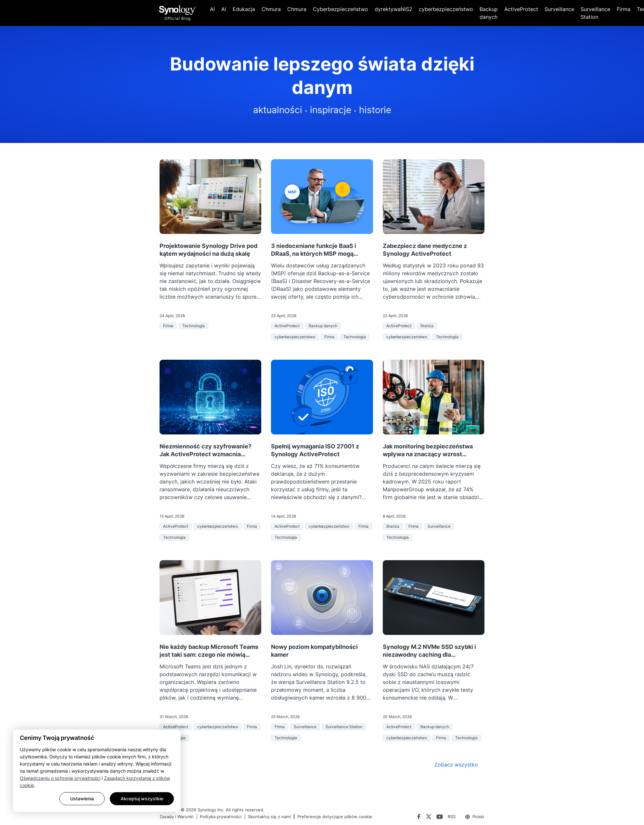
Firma (624, 9)
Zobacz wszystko (456, 765)
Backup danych (489, 13)
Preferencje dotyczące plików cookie (335, 817)
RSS (452, 817)
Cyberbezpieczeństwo (341, 9)
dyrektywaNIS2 (393, 9)
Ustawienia (82, 799)
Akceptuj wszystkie (142, 799)
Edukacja (244, 9)
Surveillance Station (595, 13)
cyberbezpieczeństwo (446, 9)
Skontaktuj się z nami (269, 817)
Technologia (193, 326)
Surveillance (559, 9)
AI (212, 9)
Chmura (271, 9)
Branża (427, 326)
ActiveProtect (521, 9)
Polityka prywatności (221, 817)
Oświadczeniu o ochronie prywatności (60, 778)
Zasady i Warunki (176, 817)
